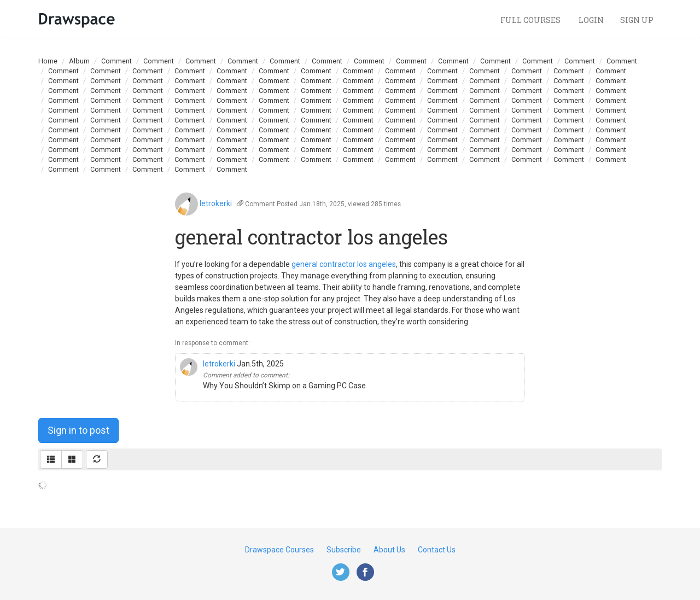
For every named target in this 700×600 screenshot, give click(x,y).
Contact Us (437, 550)
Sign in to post (78, 430)
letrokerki (216, 203)
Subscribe (344, 550)
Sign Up (637, 20)
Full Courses (531, 20)
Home (48, 61)
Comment (116, 61)
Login (591, 20)
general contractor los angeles (344, 264)
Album (79, 61)
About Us (389, 550)
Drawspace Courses (279, 550)
